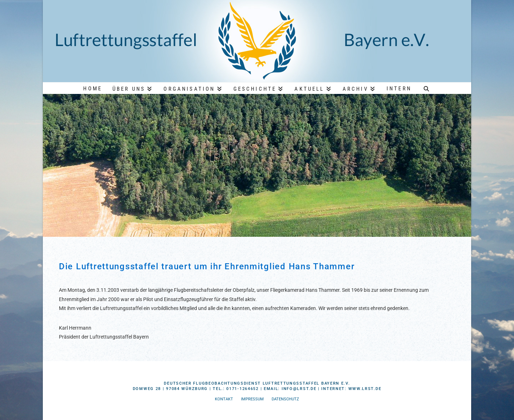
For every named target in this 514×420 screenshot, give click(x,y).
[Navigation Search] (427, 88)
